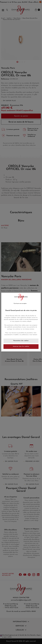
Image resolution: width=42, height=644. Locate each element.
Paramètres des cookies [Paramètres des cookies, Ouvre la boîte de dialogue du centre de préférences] (21, 341)
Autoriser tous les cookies (21, 346)
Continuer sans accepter (20, 304)
